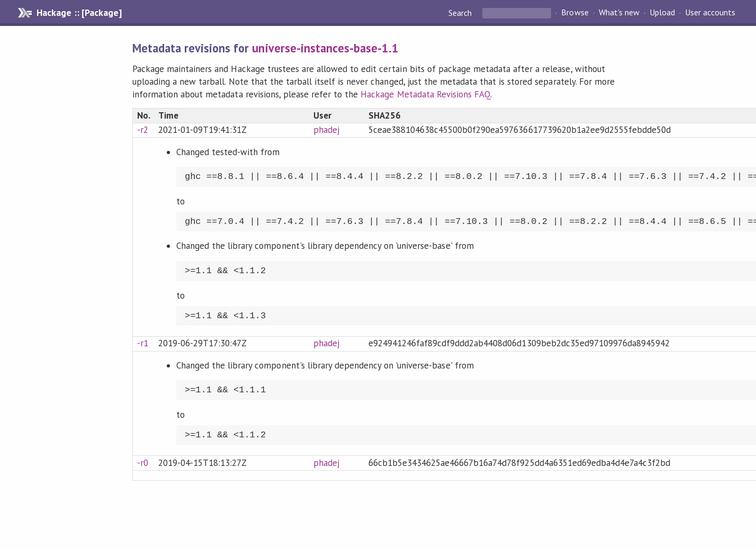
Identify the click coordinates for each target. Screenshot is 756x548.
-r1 (143, 343)
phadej (326, 130)
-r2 (143, 130)
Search (461, 13)
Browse (575, 13)
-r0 (143, 463)
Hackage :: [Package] (79, 13)
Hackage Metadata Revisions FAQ (425, 94)
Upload (662, 13)
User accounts (710, 13)
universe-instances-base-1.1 (325, 48)
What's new (619, 13)
